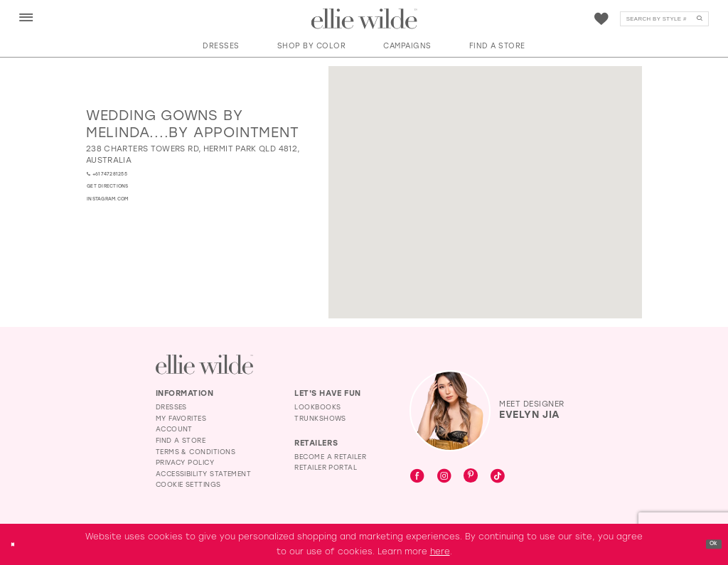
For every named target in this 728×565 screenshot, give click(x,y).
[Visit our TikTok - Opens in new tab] (498, 477)
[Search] (664, 19)
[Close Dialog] (16, 544)
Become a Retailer (330, 457)
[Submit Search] (700, 19)
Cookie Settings (188, 484)
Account (174, 429)
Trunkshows (320, 418)
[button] (26, 18)
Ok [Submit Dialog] (710, 544)
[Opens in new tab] (120, 207)
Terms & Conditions (196, 452)
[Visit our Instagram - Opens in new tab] (444, 477)
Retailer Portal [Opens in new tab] (326, 467)
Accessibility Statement (204, 474)
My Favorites (181, 418)
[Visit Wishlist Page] (601, 19)
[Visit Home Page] (364, 19)
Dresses (171, 407)
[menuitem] (26, 18)
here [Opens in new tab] (440, 551)
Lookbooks (317, 407)
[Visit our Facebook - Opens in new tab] (417, 477)
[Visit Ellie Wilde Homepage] (204, 364)
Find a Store (181, 440)
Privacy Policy (185, 462)
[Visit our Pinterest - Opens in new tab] (471, 477)
